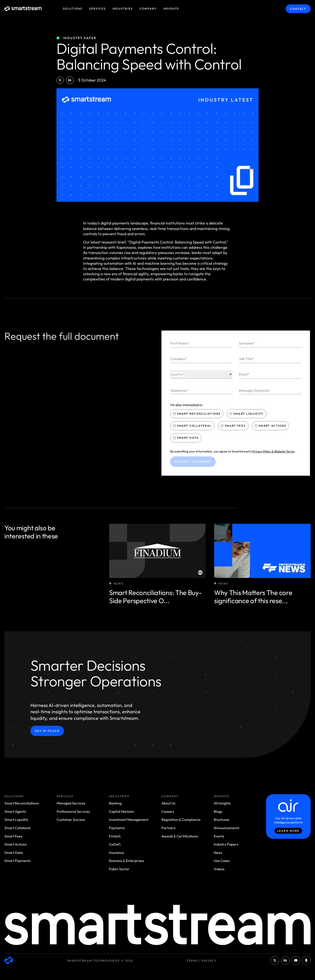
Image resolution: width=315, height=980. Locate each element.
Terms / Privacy (202, 961)
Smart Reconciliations (197, 414)
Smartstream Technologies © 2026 (100, 961)
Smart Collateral (193, 426)
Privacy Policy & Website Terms (273, 451)
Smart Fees (234, 426)
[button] (60, 80)
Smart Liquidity (247, 414)
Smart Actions (271, 426)
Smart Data (186, 438)
